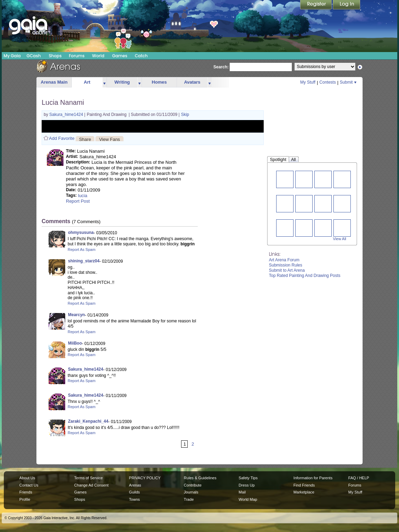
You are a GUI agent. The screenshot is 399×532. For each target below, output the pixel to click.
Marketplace (304, 492)
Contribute (193, 485)
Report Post (78, 201)
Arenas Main (54, 82)
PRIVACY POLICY (145, 478)
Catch (141, 56)
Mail (242, 492)
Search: (221, 67)
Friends (26, 492)
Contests (328, 82)
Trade (189, 499)
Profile (25, 499)
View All (340, 239)
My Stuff (308, 82)
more (104, 82)
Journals (191, 492)
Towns (134, 499)
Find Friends (304, 485)
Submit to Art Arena (287, 270)
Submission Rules (286, 265)
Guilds (134, 492)
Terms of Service (88, 478)
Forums (77, 56)
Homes (159, 82)
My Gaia (12, 56)
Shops (55, 56)
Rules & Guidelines (200, 478)
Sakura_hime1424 (67, 115)
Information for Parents (313, 478)
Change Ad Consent (91, 485)
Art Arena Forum (284, 260)
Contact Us (29, 485)
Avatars (192, 82)
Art (87, 82)
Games (120, 56)
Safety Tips (248, 478)
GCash (34, 56)
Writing (122, 82)
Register (316, 5)
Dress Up (247, 485)
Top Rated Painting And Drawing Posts (305, 276)
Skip (185, 115)
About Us (27, 478)
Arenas (135, 485)
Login (347, 5)
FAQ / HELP (359, 478)
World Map (248, 499)
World (98, 56)
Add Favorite (62, 138)
